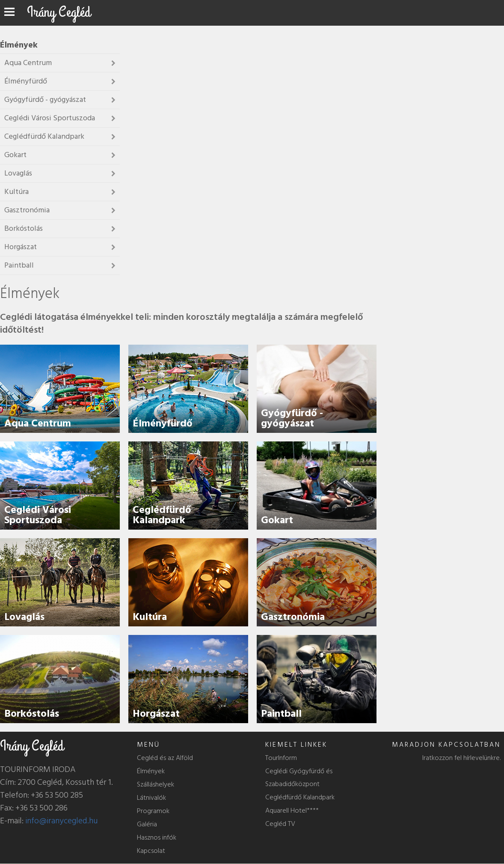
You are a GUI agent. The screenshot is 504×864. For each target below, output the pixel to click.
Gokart (277, 520)
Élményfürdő (163, 423)
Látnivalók (151, 798)
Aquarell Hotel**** (292, 810)
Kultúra (150, 617)
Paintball (281, 714)
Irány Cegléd (59, 12)
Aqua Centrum (38, 423)
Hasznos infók (157, 837)
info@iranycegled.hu (62, 821)
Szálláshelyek (156, 784)
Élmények (151, 771)
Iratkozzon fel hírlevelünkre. (461, 758)
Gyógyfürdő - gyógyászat (292, 418)
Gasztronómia (293, 617)
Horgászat (156, 714)
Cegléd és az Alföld (165, 758)
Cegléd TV (280, 824)
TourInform (281, 758)
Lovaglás (24, 617)
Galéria (147, 824)
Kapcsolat (151, 851)
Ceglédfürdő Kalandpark (162, 515)
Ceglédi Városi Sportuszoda (38, 515)
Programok (153, 811)
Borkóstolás (32, 714)
